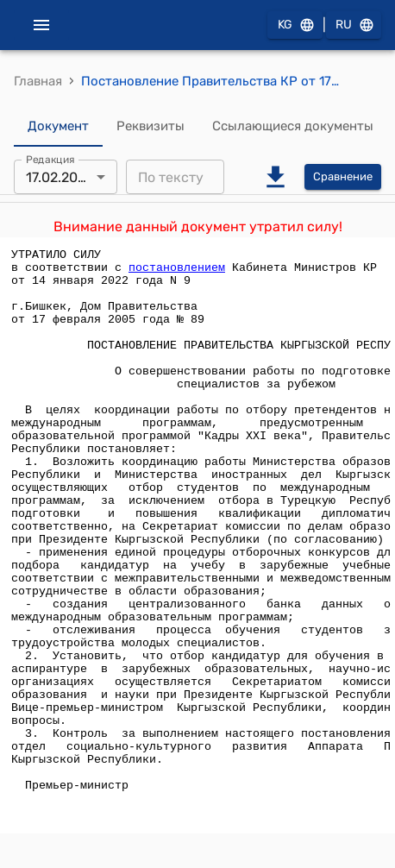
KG (295, 25)
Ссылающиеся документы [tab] (293, 126)
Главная (38, 81)
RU (354, 25)
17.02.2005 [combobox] (60, 177)
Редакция (50, 160)
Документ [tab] (58, 126)
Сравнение (343, 177)
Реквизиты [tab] (150, 126)
